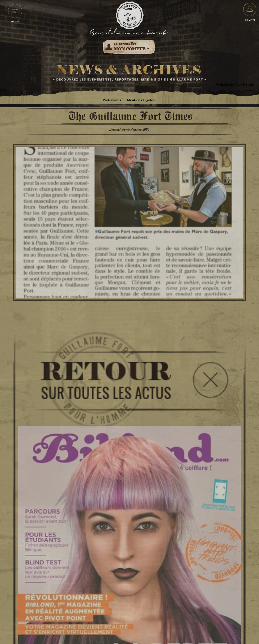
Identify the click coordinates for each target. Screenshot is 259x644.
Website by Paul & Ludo (235, 85)
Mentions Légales (141, 100)
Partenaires (112, 100)
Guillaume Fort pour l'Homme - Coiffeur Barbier (130, 15)
